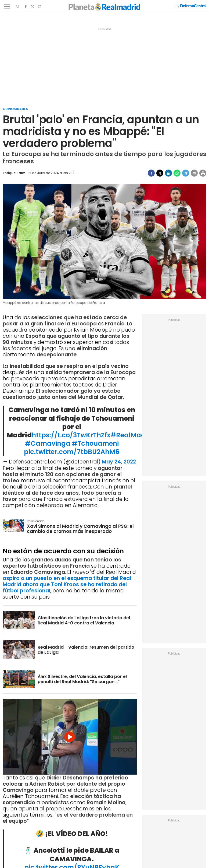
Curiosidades (15, 109)
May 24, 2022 (119, 462)
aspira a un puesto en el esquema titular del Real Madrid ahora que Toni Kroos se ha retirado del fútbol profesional (67, 584)
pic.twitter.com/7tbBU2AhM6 (72, 452)
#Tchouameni (95, 443)
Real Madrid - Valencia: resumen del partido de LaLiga (86, 650)
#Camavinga (48, 443)
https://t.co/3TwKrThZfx (71, 435)
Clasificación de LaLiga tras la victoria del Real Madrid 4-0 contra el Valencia (84, 620)
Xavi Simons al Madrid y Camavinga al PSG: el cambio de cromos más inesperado (80, 529)
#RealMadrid (132, 435)
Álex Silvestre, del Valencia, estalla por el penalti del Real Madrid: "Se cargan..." (82, 679)
